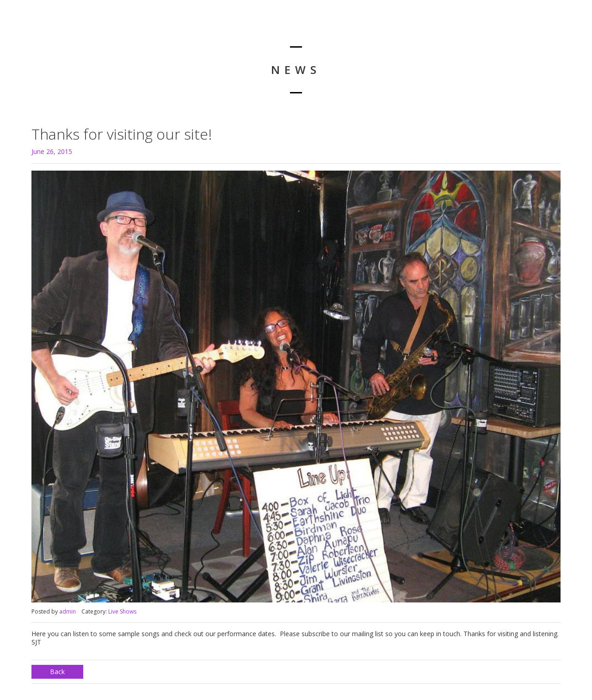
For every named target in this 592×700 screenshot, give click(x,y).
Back (57, 672)
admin (68, 611)
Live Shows (122, 611)
